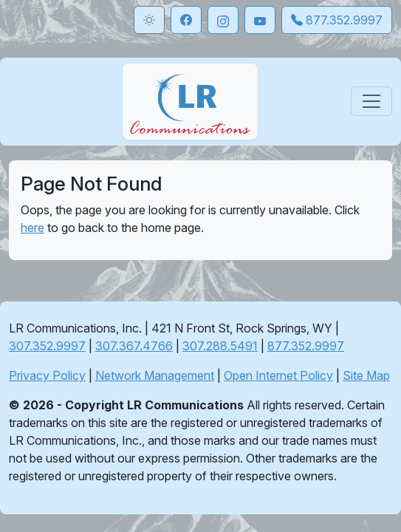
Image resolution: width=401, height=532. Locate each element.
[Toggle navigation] (371, 101)
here (32, 228)
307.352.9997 (47, 346)
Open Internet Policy (278, 375)
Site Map (366, 375)
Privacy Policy (47, 375)
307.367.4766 (134, 346)
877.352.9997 (306, 346)
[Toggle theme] (149, 20)
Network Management (155, 375)
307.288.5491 (220, 346)
